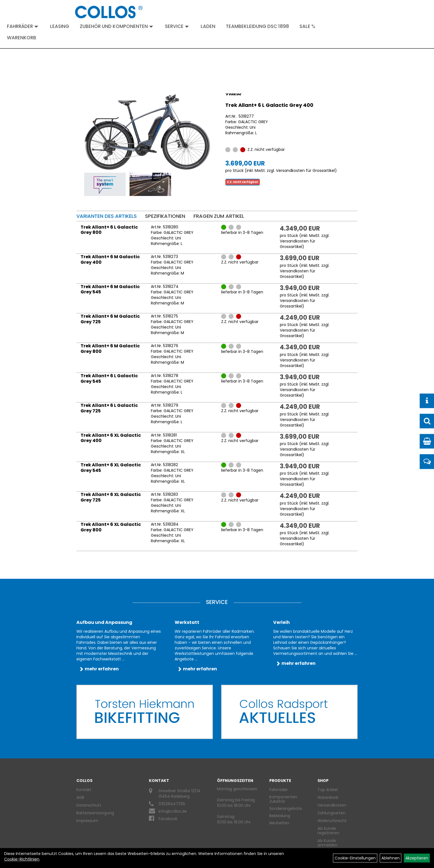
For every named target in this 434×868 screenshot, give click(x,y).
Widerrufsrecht (332, 821)
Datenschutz (89, 805)
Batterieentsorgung (95, 813)
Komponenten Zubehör (283, 799)
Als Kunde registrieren (328, 831)
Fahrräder (23, 26)
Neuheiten (279, 823)
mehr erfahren (102, 669)
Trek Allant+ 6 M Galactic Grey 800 (110, 349)
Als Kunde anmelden (327, 843)
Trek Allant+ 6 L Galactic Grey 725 (109, 408)
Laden (208, 26)
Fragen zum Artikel (219, 216)
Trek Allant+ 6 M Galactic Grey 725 (110, 319)
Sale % (307, 26)
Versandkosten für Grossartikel (305, 170)
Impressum (87, 821)
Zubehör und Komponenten (116, 26)
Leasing (60, 26)
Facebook (168, 819)
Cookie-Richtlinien (22, 859)
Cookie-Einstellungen (355, 858)
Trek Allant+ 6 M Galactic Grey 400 (110, 259)
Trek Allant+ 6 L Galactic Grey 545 (109, 379)
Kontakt (84, 790)
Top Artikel (328, 790)
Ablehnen (391, 858)
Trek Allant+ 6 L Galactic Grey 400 (269, 105)
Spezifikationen (165, 216)
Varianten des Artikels (107, 216)
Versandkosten (332, 805)
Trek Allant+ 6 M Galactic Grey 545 (110, 289)
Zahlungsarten (331, 813)
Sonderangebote (286, 808)
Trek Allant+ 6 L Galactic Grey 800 (109, 230)
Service (177, 26)
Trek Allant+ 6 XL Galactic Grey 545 (111, 468)
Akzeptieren (417, 858)
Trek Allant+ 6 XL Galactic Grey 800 (111, 527)
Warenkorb (22, 38)
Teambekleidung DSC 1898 (257, 26)
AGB (80, 797)
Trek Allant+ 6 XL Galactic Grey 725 (111, 497)
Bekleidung (280, 816)
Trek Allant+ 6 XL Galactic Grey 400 (111, 438)
